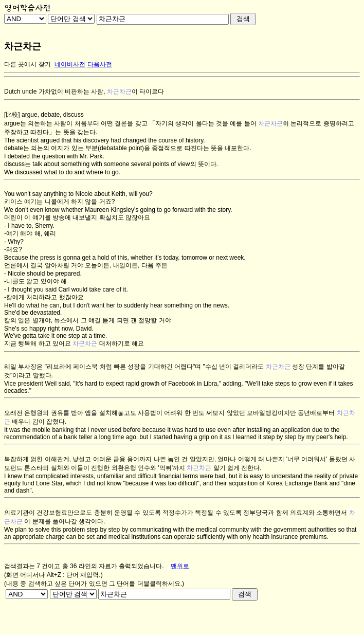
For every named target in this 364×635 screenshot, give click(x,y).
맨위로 (180, 566)
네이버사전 (70, 64)
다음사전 (100, 64)
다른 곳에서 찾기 (28, 64)
